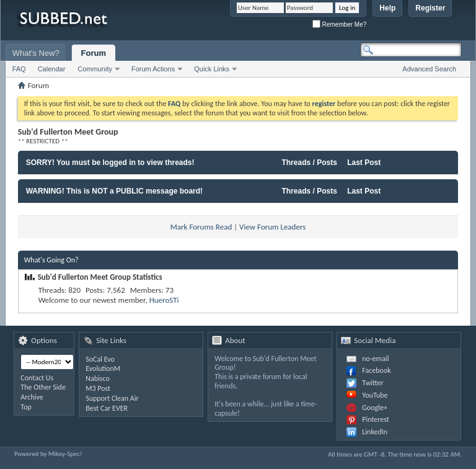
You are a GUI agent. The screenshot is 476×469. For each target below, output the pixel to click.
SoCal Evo (100, 359)
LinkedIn (375, 432)
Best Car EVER (107, 408)
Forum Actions (153, 69)
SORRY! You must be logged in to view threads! (110, 163)
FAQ (19, 69)
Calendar (52, 69)
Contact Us (37, 378)
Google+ (375, 408)
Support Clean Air (112, 398)
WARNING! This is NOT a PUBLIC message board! (114, 191)
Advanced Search (429, 69)
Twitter (372, 383)
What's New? (36, 53)
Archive (32, 397)
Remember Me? (339, 25)
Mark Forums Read (201, 227)
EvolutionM (103, 368)
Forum (94, 53)
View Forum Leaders (272, 227)
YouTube (375, 395)
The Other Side (43, 387)
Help (387, 8)
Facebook (376, 370)
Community (95, 69)
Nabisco (98, 378)
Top (26, 407)
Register (430, 8)
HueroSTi (164, 300)
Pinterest (376, 419)
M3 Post (98, 388)
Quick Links (212, 69)
